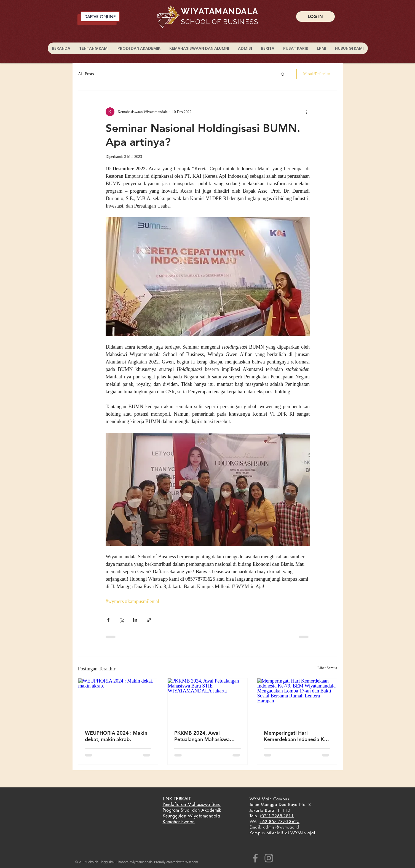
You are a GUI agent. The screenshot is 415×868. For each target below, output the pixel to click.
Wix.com (192, 862)
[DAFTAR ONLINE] (100, 17)
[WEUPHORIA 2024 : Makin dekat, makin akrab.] (118, 701)
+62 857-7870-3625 (279, 821)
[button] (283, 74)
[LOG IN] (315, 17)
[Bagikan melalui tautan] (149, 620)
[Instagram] (269, 858)
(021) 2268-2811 (277, 816)
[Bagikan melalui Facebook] (108, 620)
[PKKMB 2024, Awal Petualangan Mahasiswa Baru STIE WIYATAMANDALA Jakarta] (207, 701)
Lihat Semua (327, 668)
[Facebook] (255, 858)
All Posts (86, 74)
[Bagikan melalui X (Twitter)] (122, 620)
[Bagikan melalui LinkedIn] (135, 620)
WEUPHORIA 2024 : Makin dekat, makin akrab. (116, 736)
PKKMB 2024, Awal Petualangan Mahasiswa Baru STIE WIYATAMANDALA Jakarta (205, 736)
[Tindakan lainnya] (306, 112)
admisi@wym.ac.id (281, 827)
